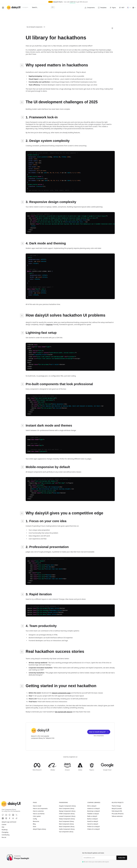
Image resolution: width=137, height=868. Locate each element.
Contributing (7, 835)
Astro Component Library (67, 809)
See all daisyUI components (36, 27)
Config (35, 819)
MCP (122, 8)
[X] (16, 815)
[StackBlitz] (10, 818)
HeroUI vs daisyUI (93, 824)
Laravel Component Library (67, 816)
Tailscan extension (118, 816)
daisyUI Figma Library (39, 829)
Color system (37, 816)
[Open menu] (3, 8)
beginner (50, 324)
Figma (113, 8)
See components (99, 736)
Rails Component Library (66, 824)
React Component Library (67, 827)
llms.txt (5, 837)
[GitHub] (3, 815)
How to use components (40, 809)
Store (34, 827)
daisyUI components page (61, 693)
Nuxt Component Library (67, 821)
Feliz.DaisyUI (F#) (118, 811)
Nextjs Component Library (67, 819)
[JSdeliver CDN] (6, 818)
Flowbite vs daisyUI (93, 814)
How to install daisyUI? (99, 732)
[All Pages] (112, 28)
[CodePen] (13, 818)
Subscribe (122, 858)
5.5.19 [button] (25, 8)
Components (90, 8)
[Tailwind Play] (16, 818)
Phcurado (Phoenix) (119, 814)
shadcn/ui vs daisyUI (93, 809)
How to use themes (39, 814)
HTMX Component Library (67, 814)
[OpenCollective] (10, 815)
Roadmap (5, 830)
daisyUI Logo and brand (9, 822)
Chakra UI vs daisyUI (94, 829)
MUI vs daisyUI (92, 806)
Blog (34, 824)
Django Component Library (67, 811)
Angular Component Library (67, 806)
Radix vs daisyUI (92, 816)
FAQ (3, 827)
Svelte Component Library (67, 829)
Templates (102, 8)
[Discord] (6, 815)
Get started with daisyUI (64, 712)
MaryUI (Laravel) (118, 809)
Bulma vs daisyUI (92, 819)
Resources (36, 821)
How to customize (38, 811)
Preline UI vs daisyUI (93, 827)
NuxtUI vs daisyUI (93, 821)
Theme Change (117, 806)
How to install (37, 806)
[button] (129, 8)
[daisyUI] (13, 8)
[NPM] (13, 815)
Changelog (5, 832)
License (5, 825)
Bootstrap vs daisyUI (94, 811)
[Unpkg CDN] (3, 818)
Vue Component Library (66, 832)
